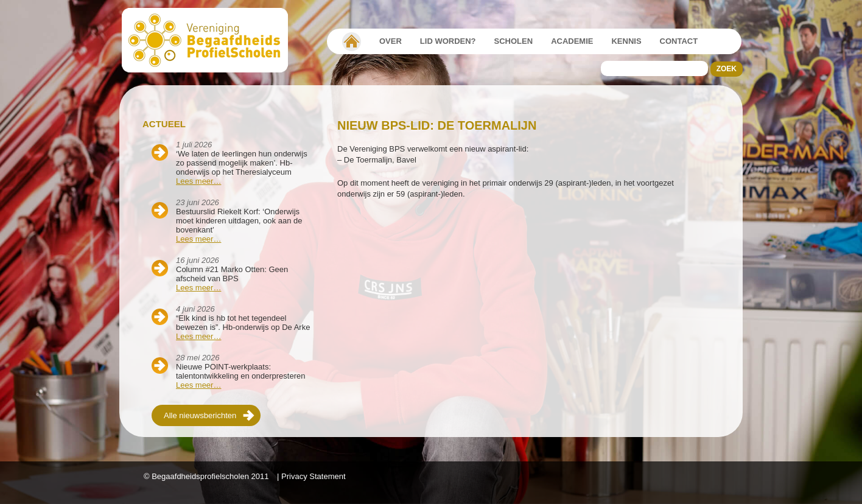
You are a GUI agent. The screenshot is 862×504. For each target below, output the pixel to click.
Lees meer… (198, 181)
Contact (679, 41)
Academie (572, 41)
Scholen (514, 41)
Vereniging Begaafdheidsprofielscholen (352, 41)
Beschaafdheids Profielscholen (210, 40)
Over (391, 41)
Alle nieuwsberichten (200, 415)
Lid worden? (448, 41)
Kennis (626, 41)
